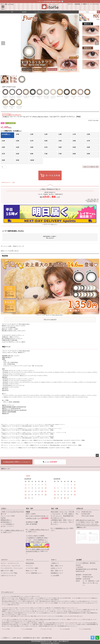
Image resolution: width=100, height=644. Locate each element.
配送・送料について (57, 566)
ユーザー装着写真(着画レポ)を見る (13, 231)
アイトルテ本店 (6, 629)
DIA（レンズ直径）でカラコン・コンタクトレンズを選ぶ (30, 432)
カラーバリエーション (9, 87)
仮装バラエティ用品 (7, 571)
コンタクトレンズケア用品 (9, 573)
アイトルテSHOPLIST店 (85, 629)
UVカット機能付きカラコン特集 (25, 440)
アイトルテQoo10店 (65, 629)
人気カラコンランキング (8, 576)
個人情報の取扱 (47, 638)
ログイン (71, 4)
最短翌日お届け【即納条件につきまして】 (13, 443)
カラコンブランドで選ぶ (23, 425)
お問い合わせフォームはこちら (85, 520)
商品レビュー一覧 (31, 571)
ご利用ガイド (85, 4)
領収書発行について (57, 573)
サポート (54, 560)
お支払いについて (56, 568)
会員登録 (78, 4)
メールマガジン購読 (32, 568)
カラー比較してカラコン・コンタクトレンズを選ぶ (29, 436)
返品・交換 (55, 508)
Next (97, 43)
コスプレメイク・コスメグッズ (10, 566)
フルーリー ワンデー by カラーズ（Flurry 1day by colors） (50, 318)
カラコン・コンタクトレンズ (10, 425)
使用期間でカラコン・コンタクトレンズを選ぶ (28, 429)
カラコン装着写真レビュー (34, 573)
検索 (98, 12)
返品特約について (62, 528)
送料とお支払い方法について (15, 530)
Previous (3, 43)
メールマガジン (95, 4)
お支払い (4, 508)
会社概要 (79, 560)
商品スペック (6, 347)
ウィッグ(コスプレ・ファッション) (11, 568)
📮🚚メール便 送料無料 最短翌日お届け (50, 1)
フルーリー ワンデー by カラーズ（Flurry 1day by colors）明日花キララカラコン (47, 425)
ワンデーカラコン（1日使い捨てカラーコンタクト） (51, 429)
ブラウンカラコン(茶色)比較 (48, 436)
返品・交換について (57, 571)
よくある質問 (55, 576)
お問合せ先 (80, 508)
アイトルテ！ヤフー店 (46, 629)
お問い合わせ (17, 638)
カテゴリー (5, 560)
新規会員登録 (30, 563)
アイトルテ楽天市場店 (27, 629)
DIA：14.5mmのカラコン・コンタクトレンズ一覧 (55, 432)
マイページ (30, 560)
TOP (2, 425)
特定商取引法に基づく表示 (32, 638)
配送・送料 (30, 508)
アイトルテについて (7, 592)
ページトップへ (97, 455)
